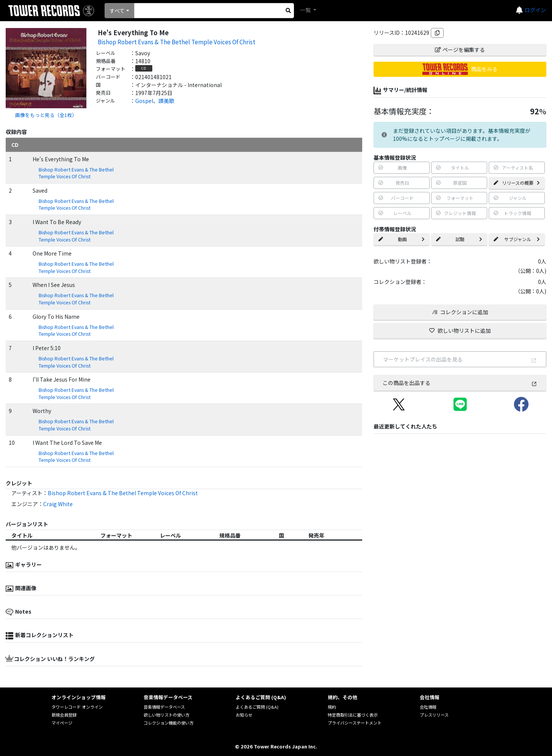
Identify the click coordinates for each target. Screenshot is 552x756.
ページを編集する (460, 50)
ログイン (535, 10)
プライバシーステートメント (355, 723)
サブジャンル (517, 239)
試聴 (459, 239)
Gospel (144, 101)
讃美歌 (166, 101)
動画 (402, 239)
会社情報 (428, 707)
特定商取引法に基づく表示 (353, 715)
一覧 (306, 10)
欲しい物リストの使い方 (167, 715)
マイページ (62, 723)
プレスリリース (434, 715)
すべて (117, 11)
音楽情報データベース (164, 707)
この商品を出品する (460, 383)
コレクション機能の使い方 (169, 723)
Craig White (58, 504)
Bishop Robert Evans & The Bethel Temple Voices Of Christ (177, 42)
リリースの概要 (517, 183)
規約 (332, 707)
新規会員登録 (64, 715)
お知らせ (244, 715)
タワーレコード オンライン (77, 707)
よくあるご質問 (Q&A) (257, 707)
